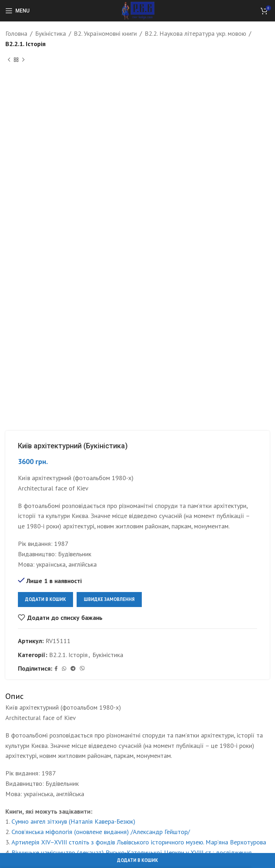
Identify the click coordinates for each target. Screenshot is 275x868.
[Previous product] (9, 60)
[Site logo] (138, 10)
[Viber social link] (82, 669)
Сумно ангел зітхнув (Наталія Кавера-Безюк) (73, 821)
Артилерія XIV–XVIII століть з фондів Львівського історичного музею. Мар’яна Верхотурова (139, 842)
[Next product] (23, 60)
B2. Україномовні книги (105, 33)
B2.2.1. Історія (25, 44)
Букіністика (50, 33)
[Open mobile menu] (17, 11)
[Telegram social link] (73, 669)
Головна (16, 33)
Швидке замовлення (109, 599)
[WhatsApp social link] (64, 669)
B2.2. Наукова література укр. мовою (195, 33)
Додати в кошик (45, 599)
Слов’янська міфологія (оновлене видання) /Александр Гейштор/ (101, 832)
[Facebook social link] (56, 669)
